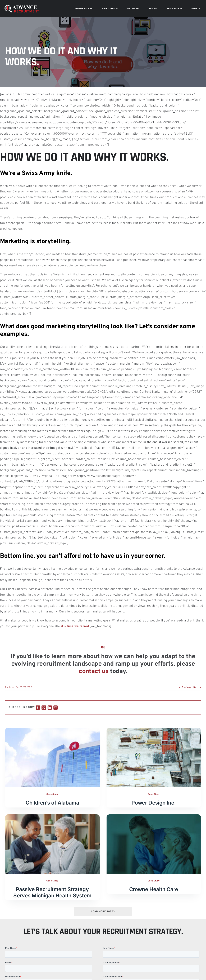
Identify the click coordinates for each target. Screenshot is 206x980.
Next (196, 687)
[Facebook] (38, 708)
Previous (186, 687)
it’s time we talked (75, 626)
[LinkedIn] (50, 708)
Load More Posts (103, 912)
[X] (44, 708)
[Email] (56, 708)
